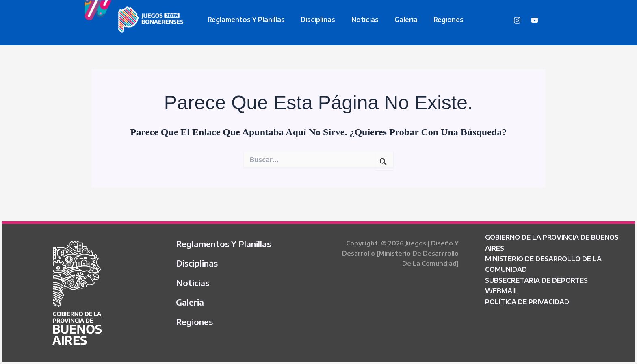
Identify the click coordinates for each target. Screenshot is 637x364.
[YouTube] (535, 20)
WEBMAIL (502, 291)
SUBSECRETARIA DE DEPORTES (536, 280)
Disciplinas (314, 19)
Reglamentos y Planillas (245, 19)
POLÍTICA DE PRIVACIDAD (527, 302)
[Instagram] (517, 20)
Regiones (435, 19)
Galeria (396, 19)
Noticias (358, 19)
